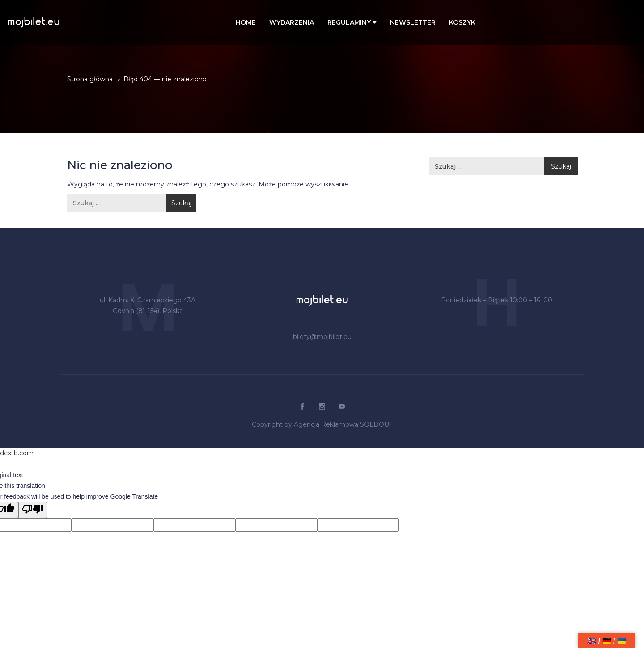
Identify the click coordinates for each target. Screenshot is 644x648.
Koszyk (462, 22)
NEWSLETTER (413, 22)
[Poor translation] (33, 510)
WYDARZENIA (292, 22)
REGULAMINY (352, 22)
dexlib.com (17, 453)
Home (246, 22)
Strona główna (90, 79)
